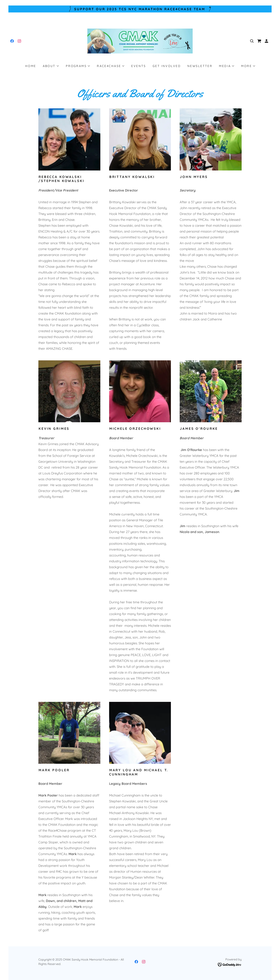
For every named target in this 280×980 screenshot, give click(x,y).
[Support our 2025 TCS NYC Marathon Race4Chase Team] (140, 9)
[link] (12, 41)
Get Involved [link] (167, 66)
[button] (266, 41)
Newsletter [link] (200, 66)
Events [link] (139, 66)
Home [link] (31, 66)
